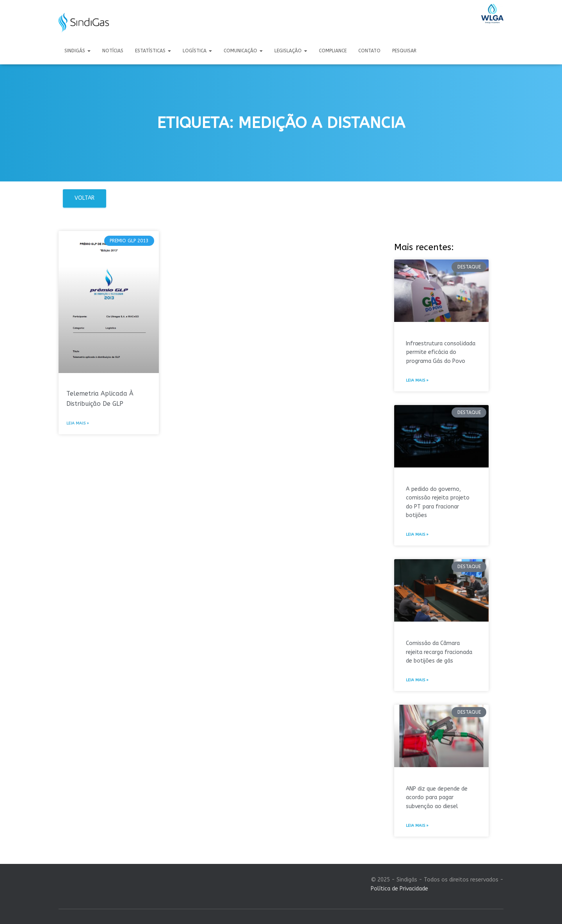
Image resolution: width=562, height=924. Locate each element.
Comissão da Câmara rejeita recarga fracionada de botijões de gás (439, 652)
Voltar (84, 198)
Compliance (333, 51)
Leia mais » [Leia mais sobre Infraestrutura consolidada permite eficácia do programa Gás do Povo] (417, 380)
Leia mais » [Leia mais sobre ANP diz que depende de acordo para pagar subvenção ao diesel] (417, 826)
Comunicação (243, 51)
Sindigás (77, 51)
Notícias (113, 51)
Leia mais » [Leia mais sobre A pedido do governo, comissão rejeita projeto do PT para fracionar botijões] (417, 535)
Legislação (291, 51)
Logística (197, 51)
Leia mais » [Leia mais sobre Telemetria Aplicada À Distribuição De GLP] (78, 423)
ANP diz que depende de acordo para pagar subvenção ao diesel (437, 798)
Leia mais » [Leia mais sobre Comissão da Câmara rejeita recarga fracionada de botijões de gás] (417, 680)
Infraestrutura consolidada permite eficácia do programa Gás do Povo (441, 352)
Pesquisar (404, 51)
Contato (369, 51)
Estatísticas (153, 51)
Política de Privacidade (399, 889)
